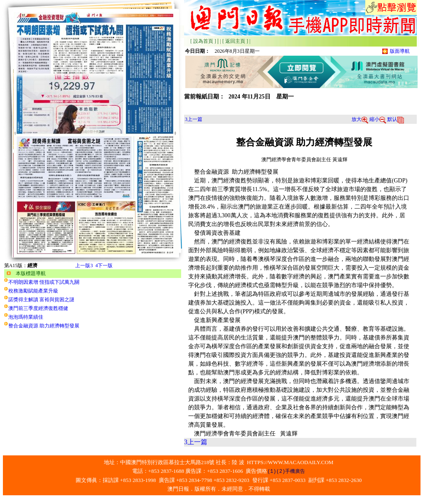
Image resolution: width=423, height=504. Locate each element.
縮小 (378, 119)
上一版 (84, 266)
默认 (396, 119)
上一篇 (194, 119)
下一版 (104, 266)
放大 (360, 119)
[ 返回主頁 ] (235, 41)
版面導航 (400, 51)
